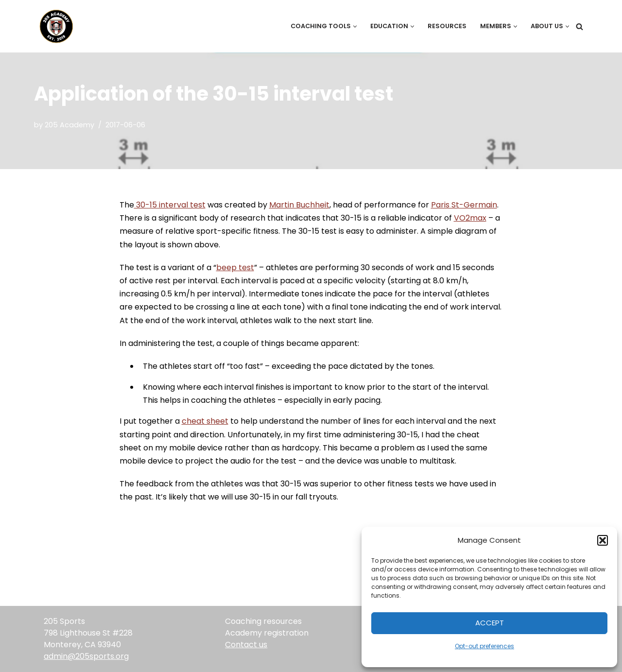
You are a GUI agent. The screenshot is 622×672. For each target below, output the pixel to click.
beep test (235, 267)
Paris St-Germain (464, 205)
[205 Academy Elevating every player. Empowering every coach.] (54, 26)
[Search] (579, 26)
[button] (603, 540)
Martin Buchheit (299, 205)
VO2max (470, 218)
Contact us (246, 645)
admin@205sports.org (86, 656)
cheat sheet (205, 421)
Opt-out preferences (484, 646)
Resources (447, 26)
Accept (490, 623)
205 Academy (69, 125)
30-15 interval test (170, 205)
